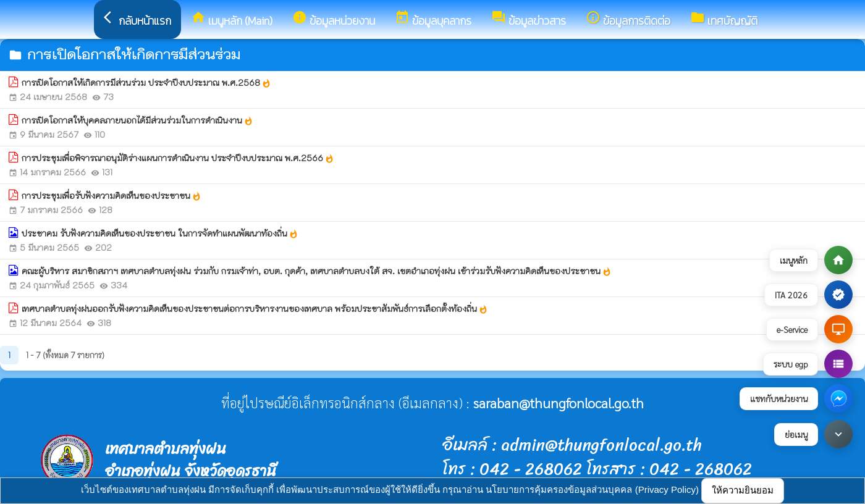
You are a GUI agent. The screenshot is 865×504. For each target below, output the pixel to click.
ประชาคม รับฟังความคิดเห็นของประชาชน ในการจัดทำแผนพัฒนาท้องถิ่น (160, 233)
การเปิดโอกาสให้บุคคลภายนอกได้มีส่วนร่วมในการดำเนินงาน (137, 120)
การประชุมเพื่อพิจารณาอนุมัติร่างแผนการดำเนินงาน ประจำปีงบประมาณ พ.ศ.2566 (178, 158)
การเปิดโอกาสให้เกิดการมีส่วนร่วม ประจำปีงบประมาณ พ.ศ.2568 (146, 83)
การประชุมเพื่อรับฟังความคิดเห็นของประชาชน (112, 196)
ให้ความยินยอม (743, 490)
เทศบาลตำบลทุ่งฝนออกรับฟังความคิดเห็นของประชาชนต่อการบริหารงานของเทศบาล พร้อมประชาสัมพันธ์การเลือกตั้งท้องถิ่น (255, 309)
